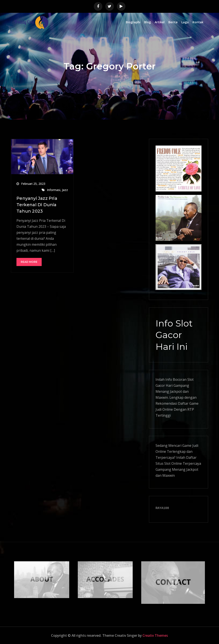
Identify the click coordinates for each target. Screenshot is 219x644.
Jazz (65, 190)
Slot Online (173, 463)
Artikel (160, 22)
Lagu (185, 22)
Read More (29, 262)
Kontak (198, 22)
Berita (173, 22)
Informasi (54, 190)
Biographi (133, 22)
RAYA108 (162, 508)
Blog (148, 22)
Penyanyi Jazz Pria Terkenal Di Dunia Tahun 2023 (37, 205)
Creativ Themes (155, 635)
